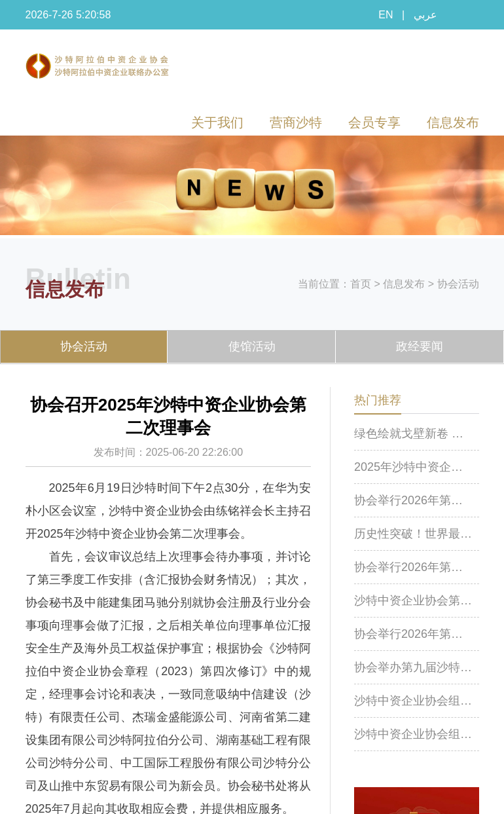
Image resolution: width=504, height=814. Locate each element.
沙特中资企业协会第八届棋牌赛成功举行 (413, 601)
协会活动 (458, 284)
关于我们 (217, 122)
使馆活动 (252, 346)
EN (386, 15)
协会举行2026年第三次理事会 (413, 500)
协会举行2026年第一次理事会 (413, 634)
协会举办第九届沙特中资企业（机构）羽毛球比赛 (413, 667)
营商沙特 (296, 122)
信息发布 (453, 122)
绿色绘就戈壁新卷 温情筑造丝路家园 (413, 434)
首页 (361, 284)
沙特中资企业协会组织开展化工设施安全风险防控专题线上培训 (413, 701)
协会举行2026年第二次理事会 (413, 567)
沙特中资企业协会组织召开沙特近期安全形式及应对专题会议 (413, 734)
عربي (425, 15)
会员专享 (374, 122)
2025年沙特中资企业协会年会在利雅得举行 (413, 467)
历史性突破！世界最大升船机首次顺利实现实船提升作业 (413, 534)
